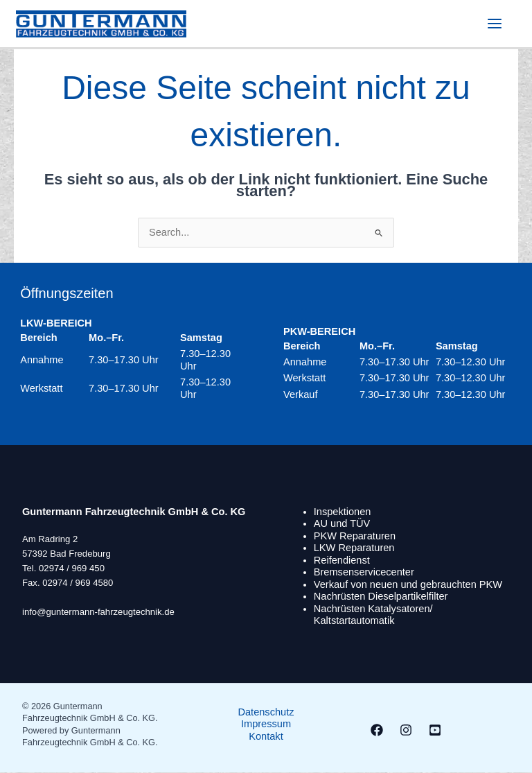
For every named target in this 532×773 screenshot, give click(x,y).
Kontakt (266, 736)
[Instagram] (406, 731)
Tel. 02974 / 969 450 (63, 569)
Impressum (266, 724)
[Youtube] (435, 731)
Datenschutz (266, 712)
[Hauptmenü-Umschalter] (494, 24)
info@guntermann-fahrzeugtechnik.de (98, 613)
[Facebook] (377, 731)
